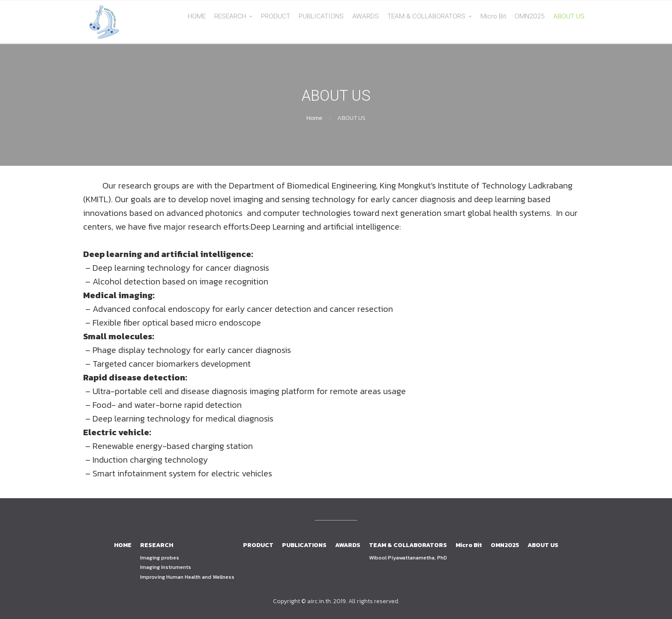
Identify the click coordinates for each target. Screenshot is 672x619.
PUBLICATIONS (321, 16)
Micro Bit (493, 16)
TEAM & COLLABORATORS (426, 16)
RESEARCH (230, 16)
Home (314, 118)
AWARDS (366, 16)
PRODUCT (276, 16)
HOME (197, 16)
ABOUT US (569, 16)
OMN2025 (530, 16)
